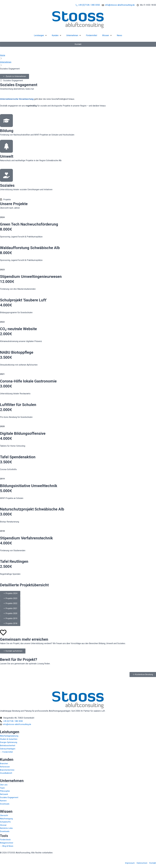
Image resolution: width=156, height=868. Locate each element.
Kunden (56, 35)
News (119, 35)
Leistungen (40, 35)
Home (3, 55)
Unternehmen (74, 35)
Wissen (107, 35)
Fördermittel (91, 35)
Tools (5, 835)
